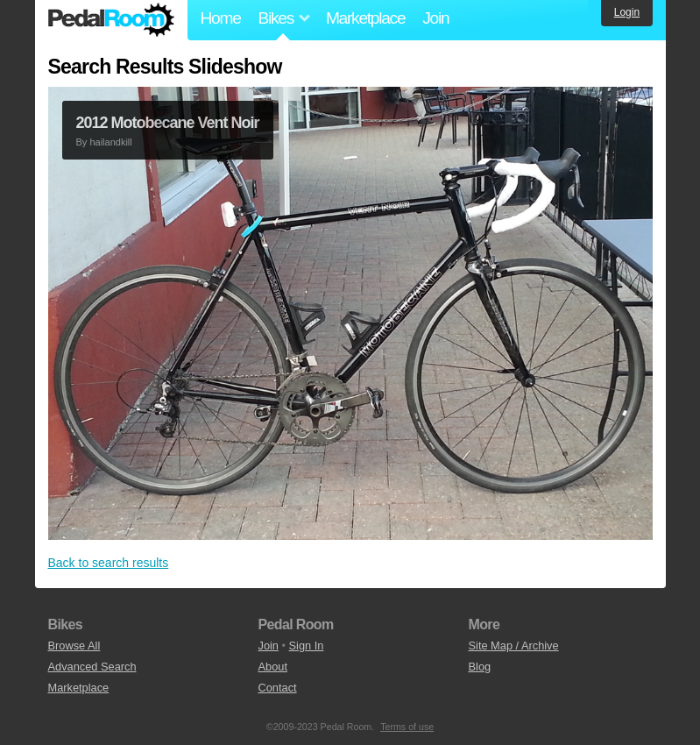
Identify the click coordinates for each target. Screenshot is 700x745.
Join (435, 18)
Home (221, 18)
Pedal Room (111, 20)
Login (627, 12)
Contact (278, 688)
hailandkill (110, 142)
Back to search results (109, 563)
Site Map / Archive (514, 646)
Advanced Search (92, 667)
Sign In (307, 646)
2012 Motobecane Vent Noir (168, 123)
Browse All (74, 646)
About (273, 667)
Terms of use (407, 727)
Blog (480, 667)
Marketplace (365, 18)
